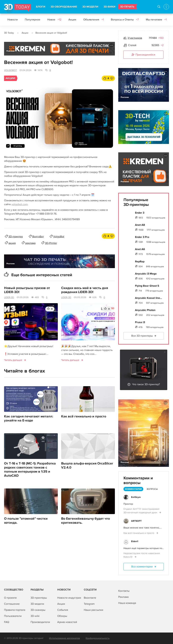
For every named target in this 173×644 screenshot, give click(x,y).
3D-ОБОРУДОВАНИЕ (64, 7)
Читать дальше (13, 360)
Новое (54, 20)
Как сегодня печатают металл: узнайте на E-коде (29, 418)
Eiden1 (135, 541)
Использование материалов (64, 638)
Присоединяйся (143, 55)
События (63, 610)
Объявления (94, 20)
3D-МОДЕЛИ (90, 7)
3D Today (9, 33)
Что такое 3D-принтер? (146, 384)
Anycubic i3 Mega (146, 274)
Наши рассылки (94, 610)
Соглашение (12, 604)
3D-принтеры (39, 598)
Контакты (124, 591)
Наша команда (127, 603)
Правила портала (15, 610)
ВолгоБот (38, 237)
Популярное (33, 20)
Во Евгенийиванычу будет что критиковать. (85, 521)
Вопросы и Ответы (125, 20)
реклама (30, 243)
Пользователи (13, 616)
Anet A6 (140, 249)
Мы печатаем (156, 20)
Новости (13, 20)
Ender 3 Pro (142, 237)
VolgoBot (59, 237)
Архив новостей (67, 622)
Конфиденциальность (98, 638)
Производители (40, 622)
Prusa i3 (140, 322)
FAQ (7, 622)
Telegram (89, 604)
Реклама (11, 51)
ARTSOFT (136, 521)
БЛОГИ (41, 7)
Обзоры (62, 616)
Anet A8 (140, 225)
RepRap (140, 262)
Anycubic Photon (145, 310)
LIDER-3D (9, 297)
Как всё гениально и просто (84, 416)
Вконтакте (90, 598)
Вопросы (152, 489)
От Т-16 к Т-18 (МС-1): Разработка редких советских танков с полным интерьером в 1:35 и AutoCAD (30, 470)
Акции (72, 20)
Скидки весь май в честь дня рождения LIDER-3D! (85, 290)
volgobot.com (20, 204)
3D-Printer (51, 243)
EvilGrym (136, 497)
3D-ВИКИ (109, 7)
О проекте (10, 598)
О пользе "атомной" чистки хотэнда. (26, 521)
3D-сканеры (38, 610)
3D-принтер (16, 237)
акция (12, 243)
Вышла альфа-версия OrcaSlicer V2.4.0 (87, 465)
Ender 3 (140, 213)
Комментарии (133, 489)
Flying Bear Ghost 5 (147, 286)
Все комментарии (142, 567)
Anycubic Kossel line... (149, 298)
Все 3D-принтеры (142, 336)
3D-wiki (35, 616)
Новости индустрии (69, 598)
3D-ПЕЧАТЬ (127, 7)
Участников (135, 38)
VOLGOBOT (10, 70)
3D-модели (37, 604)
